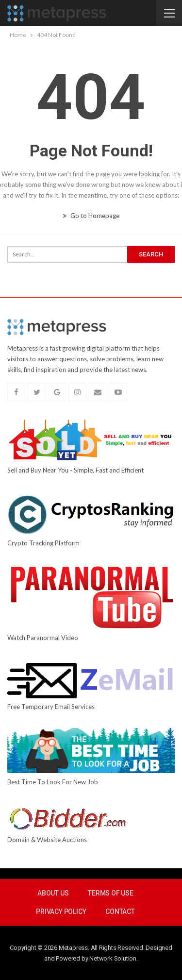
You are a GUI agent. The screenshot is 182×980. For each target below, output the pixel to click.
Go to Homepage (91, 216)
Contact (120, 912)
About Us (53, 893)
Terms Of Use (111, 893)
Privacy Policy (61, 912)
